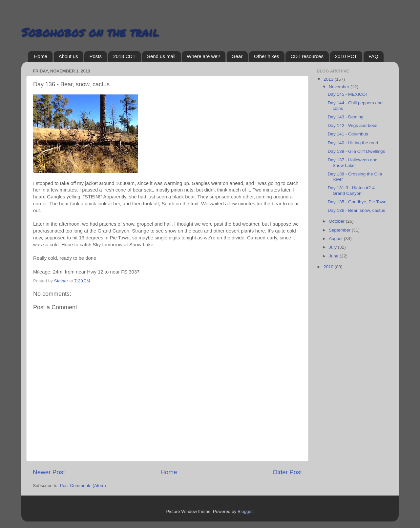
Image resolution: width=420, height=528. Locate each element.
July (333, 247)
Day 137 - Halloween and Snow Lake (353, 162)
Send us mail (161, 56)
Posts (95, 56)
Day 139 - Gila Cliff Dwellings (357, 151)
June (334, 256)
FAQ (373, 56)
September (340, 230)
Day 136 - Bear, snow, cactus (357, 210)
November (340, 87)
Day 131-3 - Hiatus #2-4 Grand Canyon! (351, 190)
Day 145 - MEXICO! (347, 94)
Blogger (245, 511)
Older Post (287, 472)
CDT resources (307, 56)
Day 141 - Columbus (348, 134)
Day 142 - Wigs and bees (353, 125)
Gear (237, 56)
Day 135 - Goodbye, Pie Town (357, 202)
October (337, 221)
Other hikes (267, 56)
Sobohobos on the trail (90, 32)
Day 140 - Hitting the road (353, 143)
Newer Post (49, 472)
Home (41, 56)
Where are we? (203, 56)
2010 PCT (346, 56)
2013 (329, 79)
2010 (329, 267)
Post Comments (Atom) (83, 486)
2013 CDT (124, 56)
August (336, 239)
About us (68, 56)
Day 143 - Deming (346, 117)
